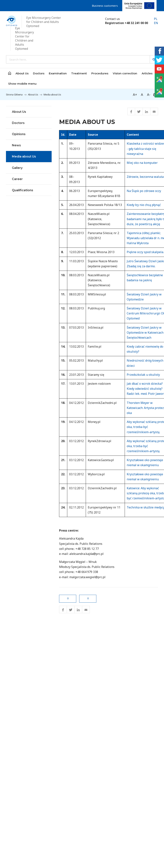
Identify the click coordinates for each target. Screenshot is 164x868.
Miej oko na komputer (142, 163)
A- (149, 94)
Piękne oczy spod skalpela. (145, 252)
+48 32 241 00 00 (136, 23)
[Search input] (78, 59)
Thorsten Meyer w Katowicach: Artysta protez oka (145, 408)
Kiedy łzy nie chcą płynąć (144, 205)
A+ (135, 94)
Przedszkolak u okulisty (143, 375)
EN (156, 23)
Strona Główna (14, 94)
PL (156, 19)
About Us (33, 94)
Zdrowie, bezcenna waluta (145, 177)
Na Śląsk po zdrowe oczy (144, 191)
